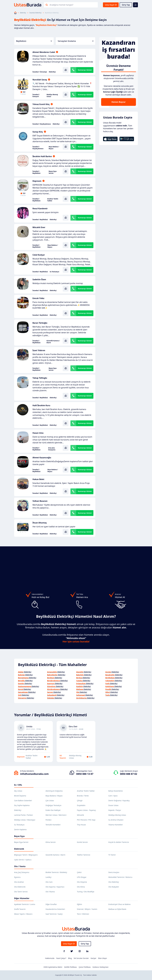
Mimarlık (80, 815)
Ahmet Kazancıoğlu (42, 458)
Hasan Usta (38, 433)
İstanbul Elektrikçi (36, 13)
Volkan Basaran (40, 501)
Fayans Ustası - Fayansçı (86, 810)
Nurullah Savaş (40, 80)
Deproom (37, 181)
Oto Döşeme (82, 882)
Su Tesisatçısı (54, 272)
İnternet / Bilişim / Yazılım (87, 909)
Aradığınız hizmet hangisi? (61, 5)
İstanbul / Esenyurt (36, 96)
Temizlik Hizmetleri (53, 825)
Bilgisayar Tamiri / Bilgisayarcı (26, 855)
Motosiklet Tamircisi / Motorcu (120, 877)
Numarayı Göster (85, 70)
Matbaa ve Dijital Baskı (117, 909)
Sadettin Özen (39, 279)
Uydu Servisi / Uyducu (23, 860)
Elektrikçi (23, 13)
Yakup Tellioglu (40, 378)
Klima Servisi (51, 842)
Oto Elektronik (20, 887)
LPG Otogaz (82, 877)
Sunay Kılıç (38, 132)
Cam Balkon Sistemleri (23, 801)
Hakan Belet (38, 479)
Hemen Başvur (119, 102)
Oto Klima (81, 887)
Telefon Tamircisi (84, 855)
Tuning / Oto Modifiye (86, 892)
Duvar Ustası (113, 805)
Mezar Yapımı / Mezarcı (23, 914)
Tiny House (81, 825)
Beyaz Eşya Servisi (53, 172)
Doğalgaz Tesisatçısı (53, 805)
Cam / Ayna (113, 796)
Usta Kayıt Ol (111, 5)
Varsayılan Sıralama (76, 41)
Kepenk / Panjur (115, 810)
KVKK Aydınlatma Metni (53, 967)
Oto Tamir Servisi (21, 892)
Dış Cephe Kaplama (22, 805)
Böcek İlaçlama (20, 796)
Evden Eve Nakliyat (53, 810)
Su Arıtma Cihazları (116, 820)
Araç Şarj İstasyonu (52, 449)
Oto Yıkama (50, 892)
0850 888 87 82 (128, 774)
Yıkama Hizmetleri (116, 825)
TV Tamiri (112, 855)
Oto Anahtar (19, 882)
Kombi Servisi (82, 842)
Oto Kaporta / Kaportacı (55, 887)
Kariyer (93, 958)
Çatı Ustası (50, 801)
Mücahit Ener (39, 227)
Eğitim (80, 904)
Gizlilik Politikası (70, 967)
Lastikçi (48, 877)
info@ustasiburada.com (34, 774)
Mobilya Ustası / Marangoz (25, 820)
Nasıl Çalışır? (61, 958)
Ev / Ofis (18, 785)
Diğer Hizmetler (22, 898)
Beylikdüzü (34, 41)
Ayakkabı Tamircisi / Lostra (25, 904)
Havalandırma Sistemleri (55, 909)
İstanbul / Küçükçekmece (42, 124)
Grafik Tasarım (20, 909)
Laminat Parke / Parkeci (24, 815)
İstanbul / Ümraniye (40, 72)
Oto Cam (49, 882)
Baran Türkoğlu (40, 323)
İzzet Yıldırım (39, 350)
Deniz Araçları (114, 872)
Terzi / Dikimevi (83, 914)
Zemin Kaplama (20, 829)
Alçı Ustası (18, 791)
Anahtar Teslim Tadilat (53, 200)
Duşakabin (81, 805)
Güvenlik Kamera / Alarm (53, 342)
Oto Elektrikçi (114, 882)
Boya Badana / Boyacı (54, 148)
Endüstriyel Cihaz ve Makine (119, 904)
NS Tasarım (63, 757)
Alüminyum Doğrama (54, 791)
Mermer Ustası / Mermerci (56, 815)
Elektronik (19, 849)
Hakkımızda (50, 958)
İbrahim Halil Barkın (42, 156)
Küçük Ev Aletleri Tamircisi (119, 842)
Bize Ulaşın (103, 958)
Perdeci (49, 820)
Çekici (79, 872)
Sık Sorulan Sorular (81, 958)
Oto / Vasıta (20, 866)
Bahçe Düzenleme (116, 791)
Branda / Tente (83, 796)
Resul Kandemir (40, 209)
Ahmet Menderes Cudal (44, 52)
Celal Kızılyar (39, 255)
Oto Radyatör (114, 887)
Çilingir (80, 801)
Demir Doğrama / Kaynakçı (119, 801)
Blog (70, 958)
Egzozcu (17, 877)
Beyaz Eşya (19, 836)
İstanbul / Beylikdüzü (36, 172)
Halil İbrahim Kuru (41, 405)
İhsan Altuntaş (40, 523)
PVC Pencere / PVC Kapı (86, 820)
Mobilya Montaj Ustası (52, 96)
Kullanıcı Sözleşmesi (100, 967)
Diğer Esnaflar (51, 904)
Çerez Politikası (85, 967)
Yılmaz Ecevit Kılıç (41, 104)
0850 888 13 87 (85, 774)
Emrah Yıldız (38, 298)
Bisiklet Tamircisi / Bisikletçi (56, 872)
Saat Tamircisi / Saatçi (54, 914)
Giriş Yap (126, 5)
